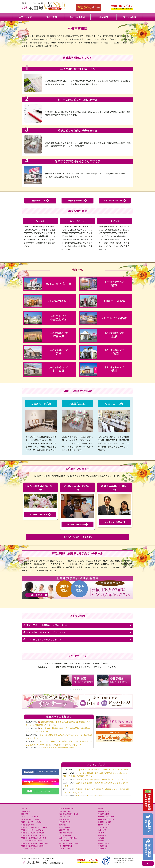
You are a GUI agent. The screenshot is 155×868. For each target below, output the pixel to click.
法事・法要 (102, 830)
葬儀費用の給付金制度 (106, 817)
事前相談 (101, 809)
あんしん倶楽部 (77, 17)
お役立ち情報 (64, 841)
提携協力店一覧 (65, 822)
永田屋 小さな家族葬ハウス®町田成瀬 (34, 843)
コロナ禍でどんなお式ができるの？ (77, 640)
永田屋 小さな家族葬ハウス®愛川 (33, 846)
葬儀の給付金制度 (77, 201)
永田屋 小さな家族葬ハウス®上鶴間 (33, 838)
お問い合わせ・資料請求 (68, 838)
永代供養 (101, 838)
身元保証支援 (103, 846)
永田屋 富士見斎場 (27, 825)
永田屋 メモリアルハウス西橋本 (32, 830)
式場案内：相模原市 (66, 809)
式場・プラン (25, 17)
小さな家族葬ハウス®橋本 (30, 819)
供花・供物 (51, 17)
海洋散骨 (101, 833)
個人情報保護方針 (66, 846)
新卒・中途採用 (65, 827)
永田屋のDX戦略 (65, 835)
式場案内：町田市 (66, 811)
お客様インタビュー (66, 849)
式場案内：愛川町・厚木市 (69, 814)
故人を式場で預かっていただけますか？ (77, 632)
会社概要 (62, 825)
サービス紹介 (130, 17)
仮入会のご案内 (65, 819)
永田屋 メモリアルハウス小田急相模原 (34, 827)
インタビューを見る (40, 515)
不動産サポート (104, 843)
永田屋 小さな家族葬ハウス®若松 (33, 835)
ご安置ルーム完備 (104, 822)
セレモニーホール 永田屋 (29, 817)
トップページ (25, 809)
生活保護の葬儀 (104, 814)
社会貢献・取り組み (66, 833)
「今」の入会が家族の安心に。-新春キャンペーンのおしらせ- (102, 770)
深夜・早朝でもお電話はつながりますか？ (77, 625)
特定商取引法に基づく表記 (69, 843)
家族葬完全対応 (104, 827)
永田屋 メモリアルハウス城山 (31, 822)
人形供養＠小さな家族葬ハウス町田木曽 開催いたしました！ (102, 779)
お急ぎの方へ (25, 811)
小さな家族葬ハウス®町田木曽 (31, 841)
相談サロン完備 (104, 825)
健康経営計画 (64, 830)
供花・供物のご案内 (28, 849)
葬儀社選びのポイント (115, 201)
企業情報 (104, 17)
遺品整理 (101, 841)
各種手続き (102, 835)
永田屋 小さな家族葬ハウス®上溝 (33, 833)
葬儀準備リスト (40, 201)
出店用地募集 (103, 849)
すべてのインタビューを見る (77, 537)
